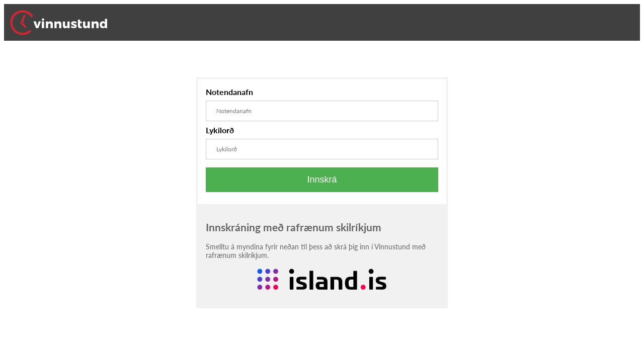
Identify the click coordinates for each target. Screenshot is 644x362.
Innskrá (322, 179)
